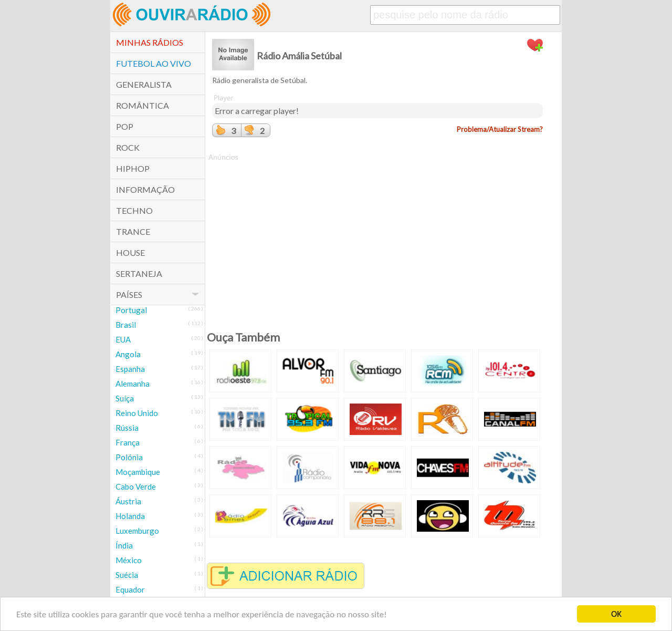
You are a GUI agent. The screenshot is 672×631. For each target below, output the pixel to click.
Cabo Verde (136, 487)
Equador (130, 589)
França (128, 442)
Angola (128, 354)
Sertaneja (139, 273)
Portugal (131, 310)
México (129, 560)
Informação (145, 189)
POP (125, 126)
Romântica (143, 105)
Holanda (130, 516)
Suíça (125, 398)
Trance (133, 231)
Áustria (128, 501)
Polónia (129, 457)
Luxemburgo (137, 531)
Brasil (126, 325)
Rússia (127, 428)
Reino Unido (137, 413)
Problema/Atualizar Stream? (500, 129)
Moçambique (138, 472)
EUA (123, 339)
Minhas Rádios (150, 42)
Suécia (127, 575)
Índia (124, 545)
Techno (134, 210)
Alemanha (133, 384)
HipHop (133, 168)
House (130, 252)
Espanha (130, 369)
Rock (128, 147)
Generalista (144, 84)
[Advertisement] (377, 236)
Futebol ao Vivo (154, 63)
